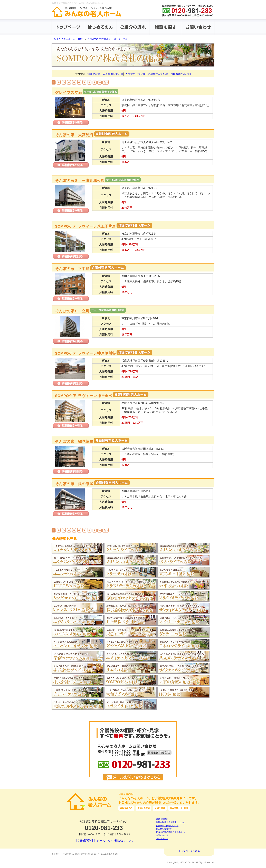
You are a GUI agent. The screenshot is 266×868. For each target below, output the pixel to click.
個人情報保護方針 (164, 829)
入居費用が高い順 (135, 74)
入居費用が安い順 (113, 74)
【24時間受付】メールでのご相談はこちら (104, 841)
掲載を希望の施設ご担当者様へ (170, 832)
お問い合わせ (162, 835)
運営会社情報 (162, 819)
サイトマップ (162, 839)
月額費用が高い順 (181, 74)
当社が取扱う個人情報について (170, 822)
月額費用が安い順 (158, 74)
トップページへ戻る (189, 851)
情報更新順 (94, 74)
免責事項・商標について (167, 826)
